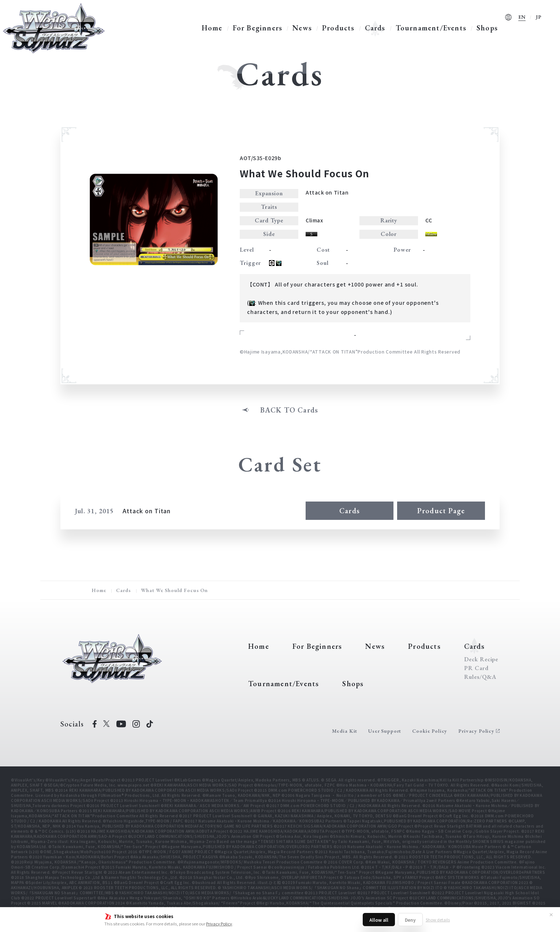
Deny (410, 920)
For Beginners (258, 28)
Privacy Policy (219, 924)
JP (539, 17)
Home (212, 28)
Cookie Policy (430, 731)
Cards (375, 28)
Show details (438, 920)
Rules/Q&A (480, 677)
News (302, 28)
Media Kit (345, 731)
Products (338, 28)
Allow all (379, 920)
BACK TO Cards (289, 410)
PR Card (476, 668)
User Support (385, 731)
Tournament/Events (431, 28)
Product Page (441, 511)
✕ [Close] (551, 914)
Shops (487, 28)
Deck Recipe (481, 659)
